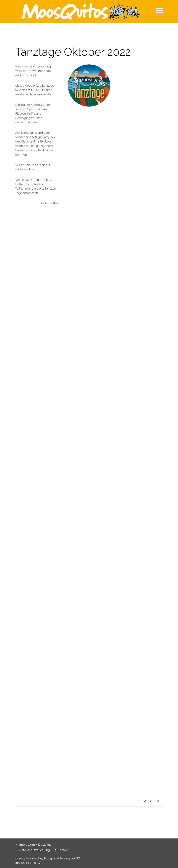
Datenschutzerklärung (35, 850)
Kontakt (63, 850)
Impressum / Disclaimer (36, 845)
